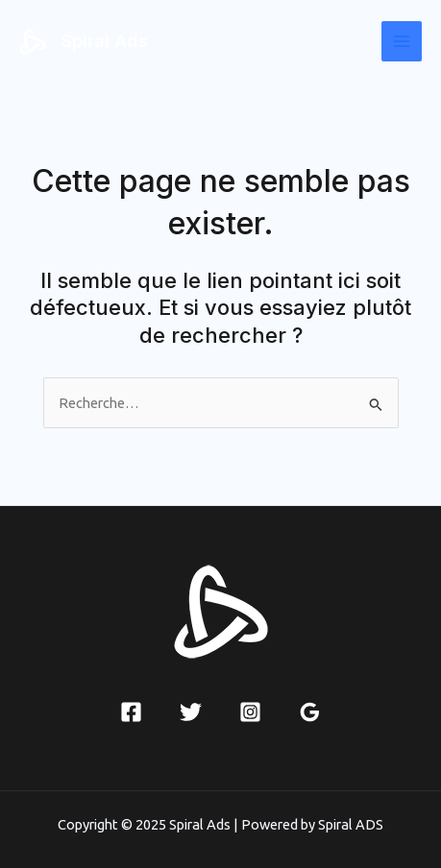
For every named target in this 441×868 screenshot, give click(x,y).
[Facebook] (131, 712)
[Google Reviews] (310, 712)
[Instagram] (250, 712)
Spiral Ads (104, 40)
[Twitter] (191, 712)
